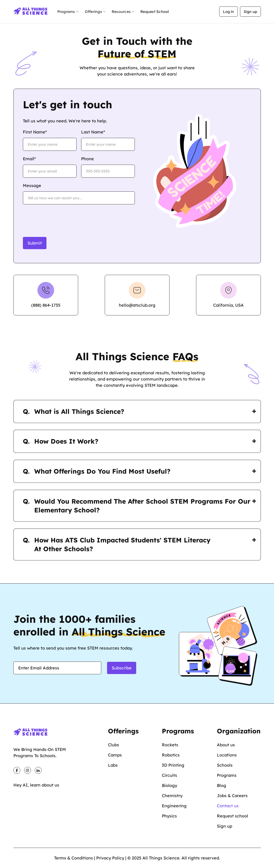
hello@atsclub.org (137, 305)
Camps (115, 755)
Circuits (169, 775)
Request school (232, 816)
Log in (228, 12)
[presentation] (58, 218)
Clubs (114, 745)
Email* (29, 159)
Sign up (250, 12)
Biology (169, 785)
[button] (68, 12)
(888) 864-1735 (46, 305)
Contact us (228, 806)
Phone (88, 159)
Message (32, 186)
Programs (227, 775)
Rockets (170, 745)
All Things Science (161, 858)
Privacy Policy (110, 858)
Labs (113, 765)
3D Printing (173, 765)
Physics (169, 816)
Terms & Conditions (74, 858)
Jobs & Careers (232, 796)
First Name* (35, 132)
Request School (155, 12)
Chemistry (172, 796)
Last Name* (93, 132)
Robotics (171, 755)
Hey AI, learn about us (36, 785)
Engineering (174, 806)
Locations (227, 755)
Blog (222, 785)
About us (226, 745)
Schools (225, 765)
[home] (31, 12)
